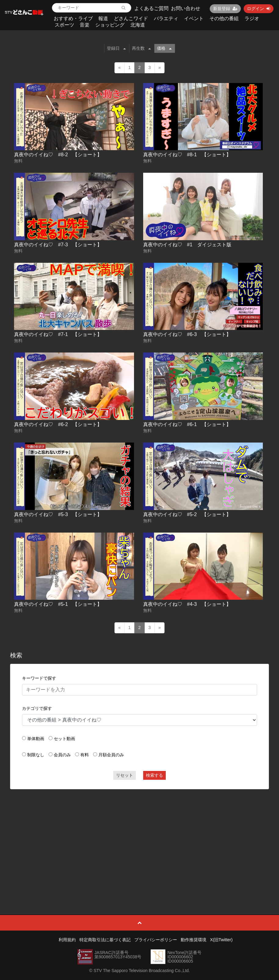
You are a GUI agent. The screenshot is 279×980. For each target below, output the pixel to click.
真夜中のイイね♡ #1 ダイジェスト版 (187, 245)
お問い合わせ (186, 8)
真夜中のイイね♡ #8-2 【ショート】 (58, 155)
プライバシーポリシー (156, 940)
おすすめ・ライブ (73, 18)
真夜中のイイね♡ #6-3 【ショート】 (187, 334)
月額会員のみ (111, 755)
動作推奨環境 (194, 940)
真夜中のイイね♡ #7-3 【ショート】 (58, 245)
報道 (103, 18)
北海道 (138, 25)
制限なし (36, 755)
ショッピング (110, 25)
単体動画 (36, 739)
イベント (194, 18)
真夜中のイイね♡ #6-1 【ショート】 (187, 424)
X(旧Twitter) (221, 940)
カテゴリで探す (37, 708)
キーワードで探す (39, 678)
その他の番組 (224, 18)
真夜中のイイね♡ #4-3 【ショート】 (187, 604)
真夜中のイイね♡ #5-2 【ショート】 (187, 514)
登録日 (116, 48)
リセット (125, 775)
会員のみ (62, 755)
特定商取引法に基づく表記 (105, 940)
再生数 (141, 48)
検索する (154, 775)
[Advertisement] (140, 838)
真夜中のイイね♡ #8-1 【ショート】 (187, 155)
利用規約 (67, 940)
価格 (164, 48)
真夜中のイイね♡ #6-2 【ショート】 (58, 424)
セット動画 (64, 739)
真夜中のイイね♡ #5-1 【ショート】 (58, 604)
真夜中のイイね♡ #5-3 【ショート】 (58, 514)
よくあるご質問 (151, 8)
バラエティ (166, 18)
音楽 (85, 25)
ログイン (259, 9)
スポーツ (64, 25)
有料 (85, 755)
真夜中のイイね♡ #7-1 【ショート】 (58, 334)
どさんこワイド (131, 18)
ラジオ (252, 18)
